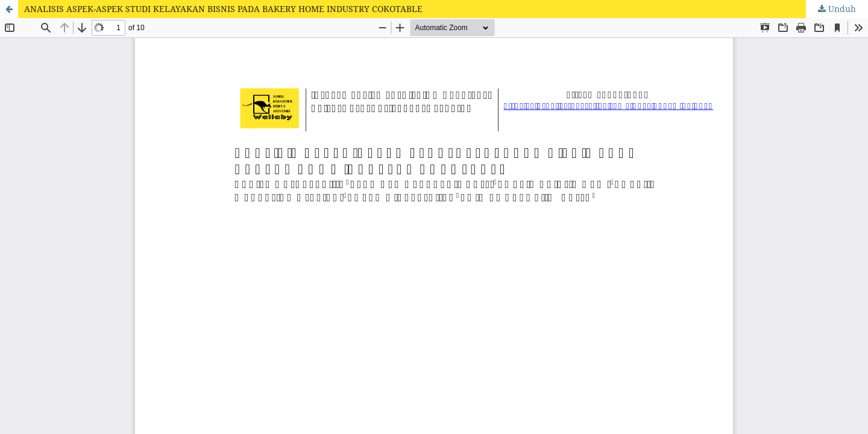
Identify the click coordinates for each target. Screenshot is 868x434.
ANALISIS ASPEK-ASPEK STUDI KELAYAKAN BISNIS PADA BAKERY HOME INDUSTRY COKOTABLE (223, 9)
